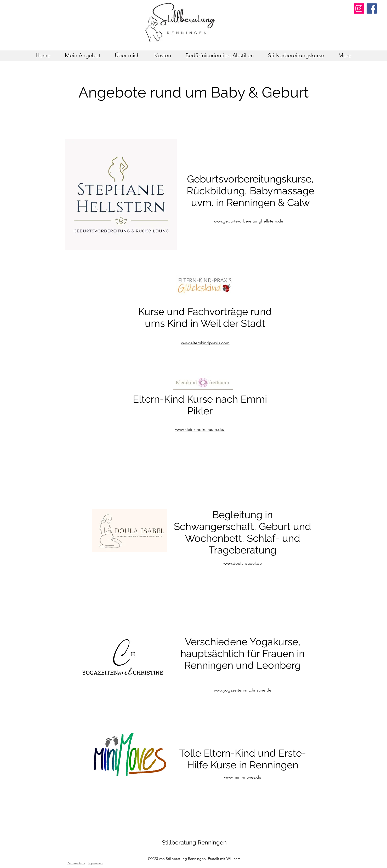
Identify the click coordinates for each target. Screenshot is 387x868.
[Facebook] (372, 8)
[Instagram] (359, 8)
